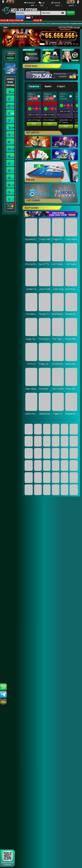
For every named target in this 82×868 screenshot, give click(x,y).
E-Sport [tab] (61, 87)
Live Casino (51, 24)
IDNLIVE (25, 24)
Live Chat (42, 4)
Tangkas (60, 24)
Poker (38, 24)
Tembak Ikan (69, 24)
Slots (19, 24)
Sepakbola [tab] (34, 87)
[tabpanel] (52, 111)
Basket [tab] (48, 87)
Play (34, 124)
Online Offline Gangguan (10, 206)
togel (43, 24)
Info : (6, 27)
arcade (31, 24)
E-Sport (13, 24)
